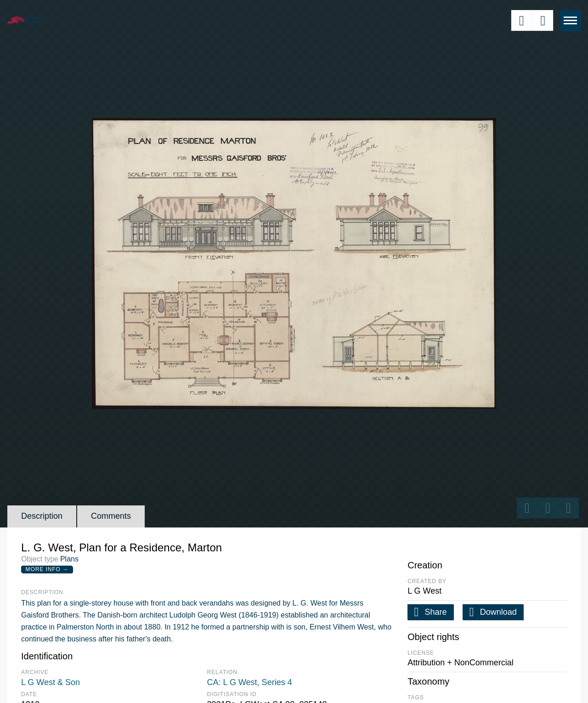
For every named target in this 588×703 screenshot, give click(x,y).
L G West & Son (51, 682)
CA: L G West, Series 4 (250, 682)
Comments (111, 516)
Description (42, 516)
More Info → (47, 569)
